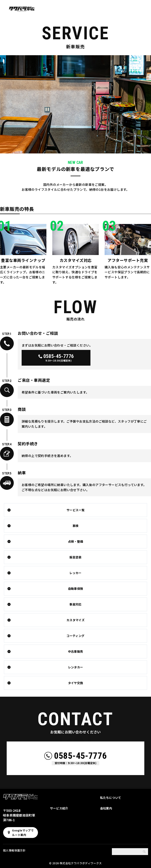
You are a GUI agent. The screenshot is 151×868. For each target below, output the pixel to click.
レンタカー (76, 667)
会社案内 (106, 808)
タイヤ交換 (76, 683)
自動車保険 (76, 589)
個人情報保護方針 (14, 850)
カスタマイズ (75, 620)
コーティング (75, 636)
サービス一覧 (75, 510)
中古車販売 (76, 651)
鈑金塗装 (75, 557)
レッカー (75, 573)
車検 (76, 526)
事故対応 (75, 604)
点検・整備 (76, 541)
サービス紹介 (59, 808)
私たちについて (111, 798)
